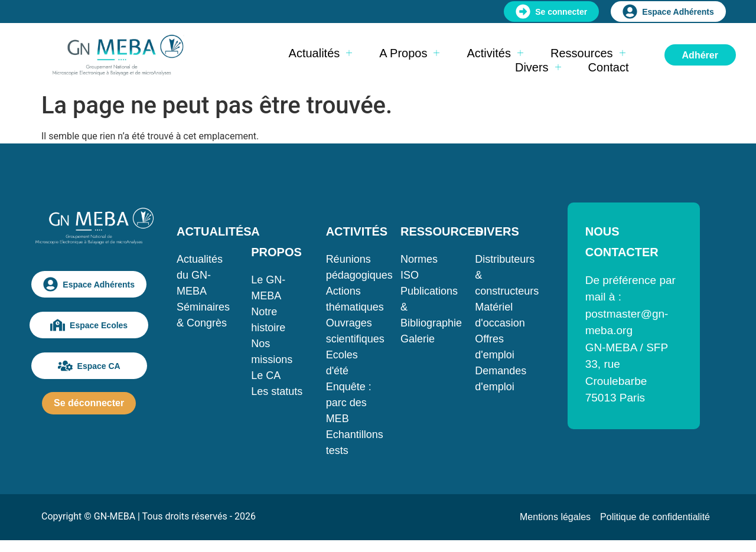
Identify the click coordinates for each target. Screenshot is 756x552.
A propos (409, 53)
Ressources (588, 53)
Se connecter (551, 12)
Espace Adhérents (668, 12)
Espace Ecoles (89, 325)
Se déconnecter (89, 403)
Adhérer (700, 55)
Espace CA (89, 366)
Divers (538, 67)
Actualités (321, 53)
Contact (609, 67)
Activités (495, 53)
